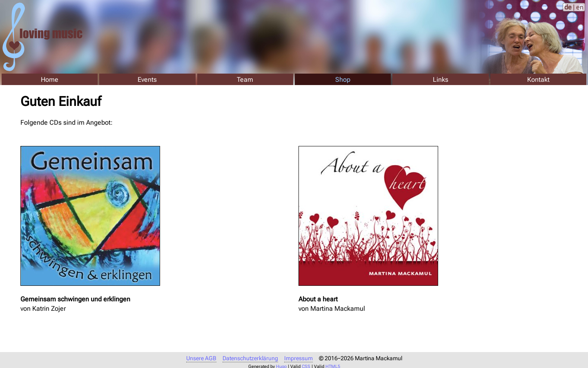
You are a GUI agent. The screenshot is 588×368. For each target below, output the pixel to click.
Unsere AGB (201, 358)
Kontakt (538, 80)
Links (441, 80)
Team (245, 80)
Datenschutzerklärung (250, 358)
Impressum (298, 358)
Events (147, 80)
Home (50, 80)
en (580, 7)
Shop (343, 80)
